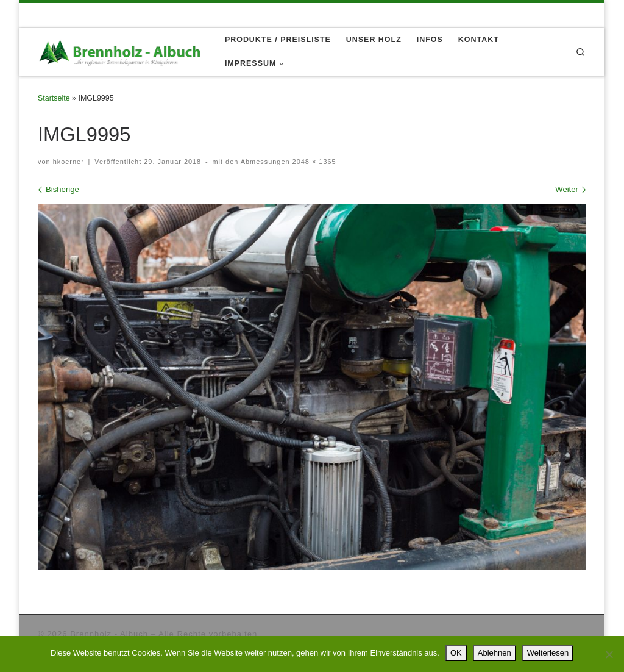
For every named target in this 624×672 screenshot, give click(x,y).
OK (456, 653)
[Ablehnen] (609, 654)
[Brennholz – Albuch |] (122, 51)
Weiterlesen (548, 653)
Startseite (54, 98)
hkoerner (69, 162)
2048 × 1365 (313, 162)
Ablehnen (495, 653)
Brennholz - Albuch (109, 634)
